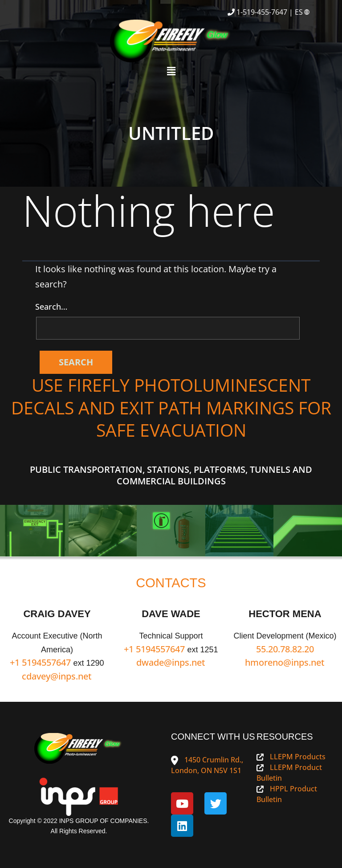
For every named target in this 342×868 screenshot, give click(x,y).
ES (303, 12)
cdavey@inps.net (57, 676)
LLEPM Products (291, 757)
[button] (171, 71)
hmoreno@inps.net (285, 662)
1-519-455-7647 (262, 12)
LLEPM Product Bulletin (289, 773)
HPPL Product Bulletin (287, 794)
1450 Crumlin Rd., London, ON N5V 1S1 (207, 765)
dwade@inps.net (171, 662)
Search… (51, 307)
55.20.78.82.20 (285, 649)
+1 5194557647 (40, 662)
